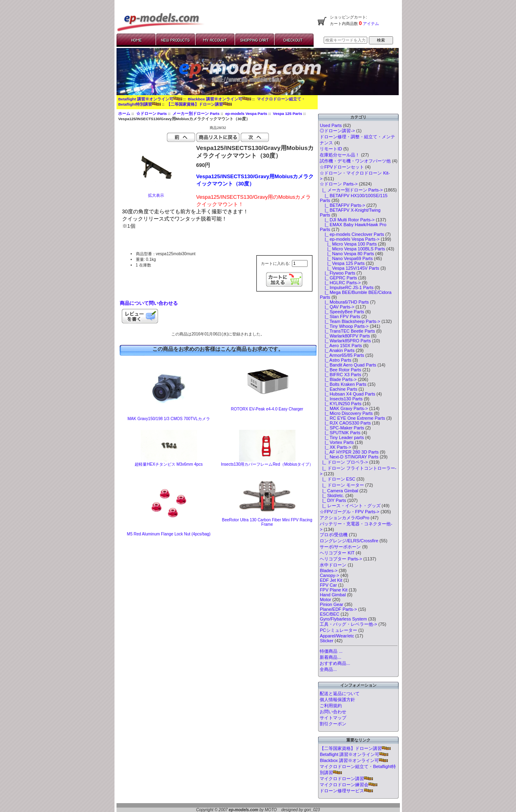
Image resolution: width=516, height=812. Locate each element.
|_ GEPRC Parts (338, 278)
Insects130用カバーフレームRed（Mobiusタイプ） (267, 464)
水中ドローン (333, 565)
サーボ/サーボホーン (340, 547)
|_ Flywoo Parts (337, 273)
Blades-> (329, 570)
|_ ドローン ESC (337, 479)
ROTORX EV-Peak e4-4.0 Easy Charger (267, 409)
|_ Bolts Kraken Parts (343, 384)
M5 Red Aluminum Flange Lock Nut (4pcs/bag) (169, 534)
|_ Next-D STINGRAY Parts (349, 457)
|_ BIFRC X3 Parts (340, 375)
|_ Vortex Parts (337, 442)
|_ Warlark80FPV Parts (345, 336)
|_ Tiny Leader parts (342, 437)
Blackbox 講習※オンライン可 (220, 99)
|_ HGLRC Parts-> (340, 283)
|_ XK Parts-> (335, 447)
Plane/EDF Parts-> (338, 609)
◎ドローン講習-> (337, 131)
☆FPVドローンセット (342, 167)
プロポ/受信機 (334, 535)
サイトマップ (333, 718)
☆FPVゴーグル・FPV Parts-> (350, 512)
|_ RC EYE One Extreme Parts (352, 418)
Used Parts (331, 125)
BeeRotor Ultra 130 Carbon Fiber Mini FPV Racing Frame (267, 522)
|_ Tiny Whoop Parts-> (344, 326)
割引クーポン (333, 724)
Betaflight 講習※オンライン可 (150, 99)
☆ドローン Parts (152, 113)
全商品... (328, 669)
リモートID (331, 149)
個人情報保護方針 (337, 700)
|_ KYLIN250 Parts (340, 404)
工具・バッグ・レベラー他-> (348, 624)
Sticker (327, 641)
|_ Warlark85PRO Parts (345, 341)
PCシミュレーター (338, 630)
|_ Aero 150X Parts (341, 346)
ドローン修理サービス (346, 791)
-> (339, 184)
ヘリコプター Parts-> (341, 559)
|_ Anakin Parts (337, 350)
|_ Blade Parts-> (338, 379)
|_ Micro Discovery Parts (346, 413)
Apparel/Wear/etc (337, 636)
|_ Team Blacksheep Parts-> (350, 321)
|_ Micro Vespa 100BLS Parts (352, 249)
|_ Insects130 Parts (341, 399)
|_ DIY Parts (333, 500)
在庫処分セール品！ (340, 155)
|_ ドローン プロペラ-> (344, 462)
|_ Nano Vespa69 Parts (346, 258)
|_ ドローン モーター (342, 485)
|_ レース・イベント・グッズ (350, 506)
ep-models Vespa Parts (246, 113)
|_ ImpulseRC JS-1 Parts (346, 287)
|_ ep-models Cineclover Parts (352, 234)
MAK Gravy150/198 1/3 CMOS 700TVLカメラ (169, 419)
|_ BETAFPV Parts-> (342, 205)
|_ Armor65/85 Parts (342, 355)
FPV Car (328, 585)
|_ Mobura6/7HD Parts (344, 302)
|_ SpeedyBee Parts (342, 312)
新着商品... (330, 657)
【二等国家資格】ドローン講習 (199, 104)
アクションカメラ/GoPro (344, 518)
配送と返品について (340, 693)
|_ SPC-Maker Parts (342, 428)
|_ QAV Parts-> (337, 307)
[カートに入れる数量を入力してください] (300, 263)
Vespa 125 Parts (287, 113)
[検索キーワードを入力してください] (345, 40)
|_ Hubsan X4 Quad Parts (347, 394)
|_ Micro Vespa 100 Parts (348, 244)
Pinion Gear (331, 604)
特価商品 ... (331, 651)
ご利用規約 (331, 706)
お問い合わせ (333, 712)
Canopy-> (329, 575)
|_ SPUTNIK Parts (340, 433)
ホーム (124, 113)
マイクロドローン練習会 (349, 785)
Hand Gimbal (333, 595)
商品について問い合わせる (149, 303)
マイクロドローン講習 (346, 779)
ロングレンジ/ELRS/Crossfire (349, 541)
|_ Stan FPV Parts (340, 316)
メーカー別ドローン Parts (196, 113)
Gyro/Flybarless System (343, 619)
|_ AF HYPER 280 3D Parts (349, 452)
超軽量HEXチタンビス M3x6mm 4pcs (169, 464)
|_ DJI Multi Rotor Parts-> (347, 220)
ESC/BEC (329, 614)
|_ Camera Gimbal (339, 491)
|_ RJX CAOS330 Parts (345, 423)
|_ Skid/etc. (332, 496)
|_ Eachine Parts (338, 389)
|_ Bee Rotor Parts (340, 370)
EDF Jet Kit (331, 580)
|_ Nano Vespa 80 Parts (347, 254)
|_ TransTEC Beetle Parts (347, 331)
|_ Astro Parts (335, 360)
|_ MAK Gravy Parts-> (344, 408)
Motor (325, 600)
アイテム (371, 24)
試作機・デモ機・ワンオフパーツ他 (355, 161)
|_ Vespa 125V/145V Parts (349, 268)
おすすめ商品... (335, 663)
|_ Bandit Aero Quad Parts (348, 365)
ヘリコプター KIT (337, 553)
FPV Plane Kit (333, 590)
